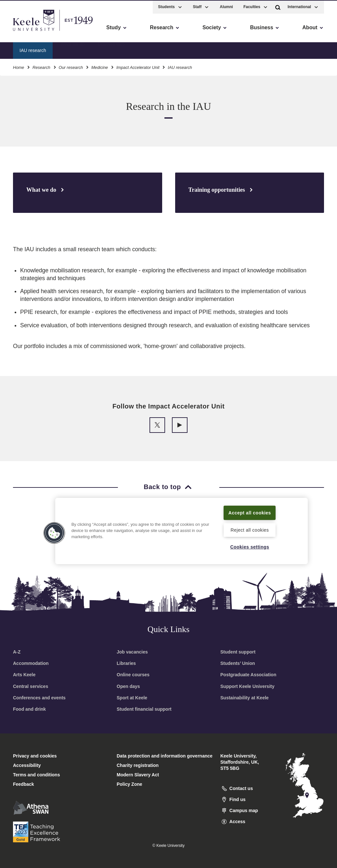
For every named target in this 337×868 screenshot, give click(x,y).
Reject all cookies (250, 529)
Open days (128, 686)
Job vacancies (132, 652)
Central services (31, 686)
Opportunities (111, 49)
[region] (182, 527)
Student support (238, 652)
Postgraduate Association (248, 675)
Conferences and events (39, 698)
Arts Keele (24, 675)
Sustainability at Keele (245, 698)
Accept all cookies (250, 508)
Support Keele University (247, 686)
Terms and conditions (36, 775)
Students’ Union (238, 663)
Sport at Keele (132, 698)
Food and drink (29, 709)
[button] (278, 6)
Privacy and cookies (35, 756)
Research (41, 66)
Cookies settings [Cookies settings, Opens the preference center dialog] (250, 547)
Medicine (100, 66)
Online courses (133, 675)
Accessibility (24, 33)
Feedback (24, 784)
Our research (71, 66)
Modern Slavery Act (138, 775)
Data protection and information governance (165, 756)
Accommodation (31, 663)
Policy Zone (130, 784)
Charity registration (138, 765)
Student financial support (144, 709)
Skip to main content (35, 33)
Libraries (126, 663)
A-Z (17, 652)
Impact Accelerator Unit (138, 66)
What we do (73, 49)
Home (19, 66)
